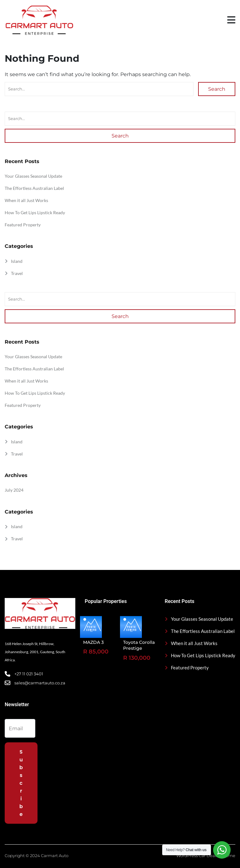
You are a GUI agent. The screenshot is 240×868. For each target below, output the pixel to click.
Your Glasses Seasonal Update (33, 176)
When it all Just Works (26, 200)
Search (217, 89)
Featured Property (23, 225)
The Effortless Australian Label (34, 188)
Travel (17, 273)
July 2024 (14, 490)
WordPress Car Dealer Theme (206, 856)
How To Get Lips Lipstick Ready (35, 212)
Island (17, 261)
